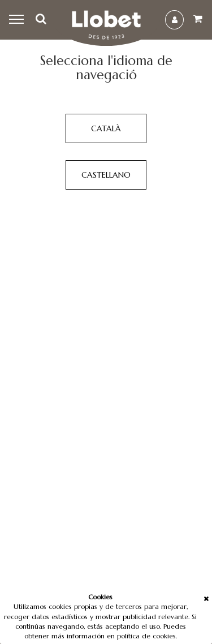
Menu (18, 20)
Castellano (106, 175)
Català (106, 128)
